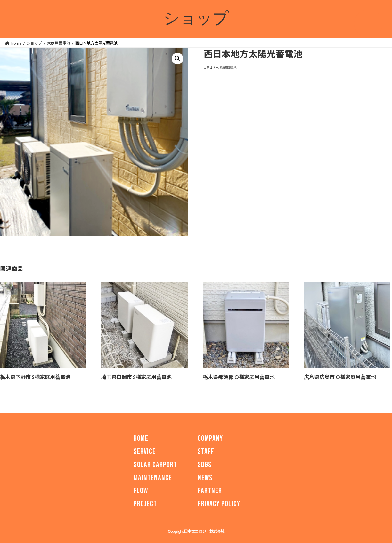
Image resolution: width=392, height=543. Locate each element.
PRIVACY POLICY (219, 504)
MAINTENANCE (153, 477)
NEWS (205, 477)
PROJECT (145, 504)
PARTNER (210, 491)
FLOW (141, 491)
